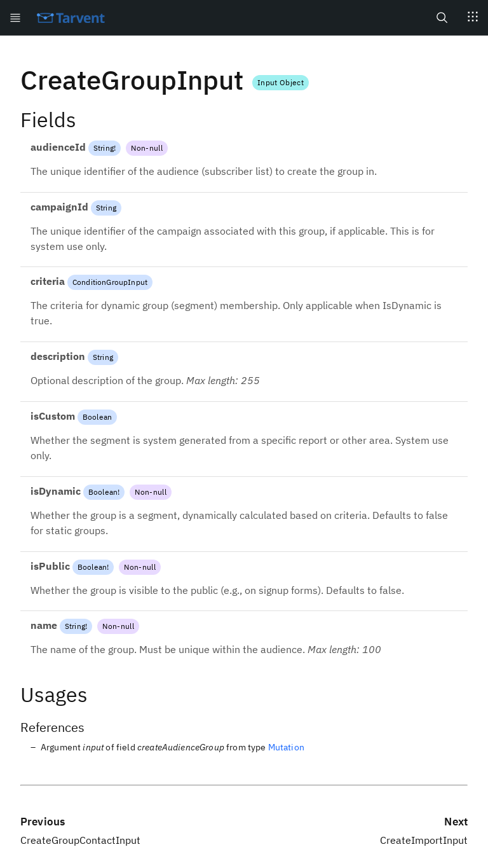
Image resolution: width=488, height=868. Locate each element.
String (104, 148)
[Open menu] (15, 17)
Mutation (286, 747)
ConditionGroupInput (110, 282)
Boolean (97, 417)
